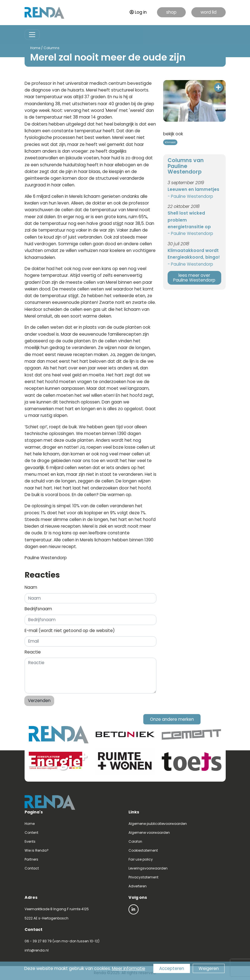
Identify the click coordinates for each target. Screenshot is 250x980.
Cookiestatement (143, 850)
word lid (209, 12)
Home (35, 48)
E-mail (70, 630)
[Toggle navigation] (32, 35)
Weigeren (209, 968)
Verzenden (39, 701)
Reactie (33, 652)
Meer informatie (129, 968)
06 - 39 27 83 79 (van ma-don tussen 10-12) (62, 941)
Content (31, 833)
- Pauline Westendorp (190, 196)
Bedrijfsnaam (38, 609)
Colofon (135, 841)
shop (171, 12)
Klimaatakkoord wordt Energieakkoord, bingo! (194, 254)
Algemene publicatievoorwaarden (158, 824)
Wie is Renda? (37, 850)
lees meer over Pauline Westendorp (194, 278)
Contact (32, 868)
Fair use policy (141, 859)
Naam (31, 587)
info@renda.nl (37, 950)
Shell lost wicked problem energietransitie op (189, 220)
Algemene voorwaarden (149, 833)
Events (30, 841)
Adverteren (138, 886)
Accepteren (172, 968)
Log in (138, 12)
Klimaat (170, 142)
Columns (52, 48)
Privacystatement (143, 877)
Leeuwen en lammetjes (193, 189)
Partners (31, 859)
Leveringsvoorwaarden (148, 868)
